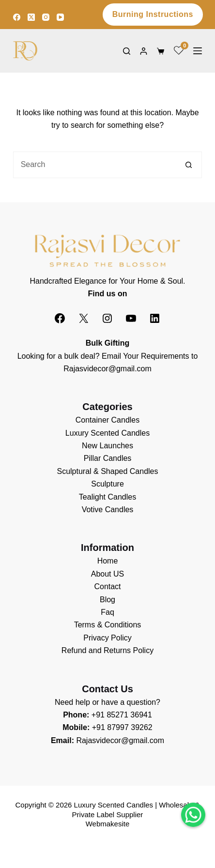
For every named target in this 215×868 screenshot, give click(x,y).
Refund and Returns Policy (107, 650)
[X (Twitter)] (31, 17)
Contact (107, 586)
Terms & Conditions (108, 625)
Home (108, 561)
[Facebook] (17, 17)
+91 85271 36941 (122, 715)
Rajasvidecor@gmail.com (107, 369)
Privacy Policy (107, 638)
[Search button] (189, 165)
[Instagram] (46, 17)
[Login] (144, 51)
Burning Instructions (153, 14)
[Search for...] (94, 165)
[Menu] (198, 51)
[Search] (127, 51)
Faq (107, 612)
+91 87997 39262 (122, 727)
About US (107, 574)
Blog (107, 600)
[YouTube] (60, 17)
